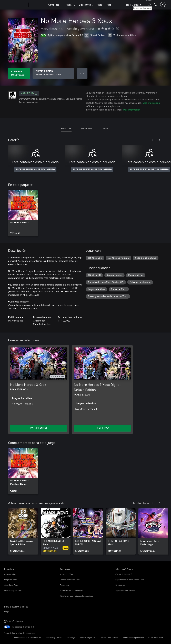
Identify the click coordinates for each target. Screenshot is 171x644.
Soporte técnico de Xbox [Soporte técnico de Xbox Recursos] (70, 580)
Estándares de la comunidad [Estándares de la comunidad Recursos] (71, 590)
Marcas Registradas (88, 637)
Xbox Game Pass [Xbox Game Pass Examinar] (11, 585)
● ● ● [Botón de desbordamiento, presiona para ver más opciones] (82, 73)
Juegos (69, 5)
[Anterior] (153, 140)
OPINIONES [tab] (86, 128)
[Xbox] (38, 5)
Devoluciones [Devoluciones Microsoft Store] (121, 585)
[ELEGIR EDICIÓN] (53, 73)
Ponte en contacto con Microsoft (28, 637)
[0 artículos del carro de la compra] (156, 4)
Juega (99, 5)
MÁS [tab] (105, 128)
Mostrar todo (141, 503)
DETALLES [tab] (66, 128)
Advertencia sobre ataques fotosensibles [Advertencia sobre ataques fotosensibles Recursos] (76, 596)
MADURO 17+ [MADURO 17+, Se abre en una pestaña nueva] (29, 93)
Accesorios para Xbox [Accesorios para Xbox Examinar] (13, 590)
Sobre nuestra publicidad (133, 637)
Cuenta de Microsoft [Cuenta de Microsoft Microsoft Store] (124, 574)
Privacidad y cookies (54, 637)
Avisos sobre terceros (110, 637)
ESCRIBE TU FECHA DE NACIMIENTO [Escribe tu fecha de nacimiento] (35, 170)
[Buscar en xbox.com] (149, 4)
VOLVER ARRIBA (39, 428)
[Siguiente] (159, 140)
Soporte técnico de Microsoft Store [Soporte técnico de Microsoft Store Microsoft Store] (130, 580)
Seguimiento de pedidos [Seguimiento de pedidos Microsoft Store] (125, 590)
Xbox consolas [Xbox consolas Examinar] (10, 574)
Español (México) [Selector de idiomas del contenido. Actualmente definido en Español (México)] (16, 621)
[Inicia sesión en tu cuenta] (163, 5)
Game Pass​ (54, 5)
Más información (151, 103)
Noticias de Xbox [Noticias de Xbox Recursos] (67, 574)
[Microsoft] (16, 5)
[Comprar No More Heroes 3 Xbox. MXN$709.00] (19, 73)
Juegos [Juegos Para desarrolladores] (7, 611)
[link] (23, 213)
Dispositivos (85, 5)
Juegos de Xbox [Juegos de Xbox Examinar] (10, 580)
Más (109, 5)
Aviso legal (71, 637)
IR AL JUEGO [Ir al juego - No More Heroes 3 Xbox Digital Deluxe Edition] (102, 428)
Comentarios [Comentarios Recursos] (65, 585)
